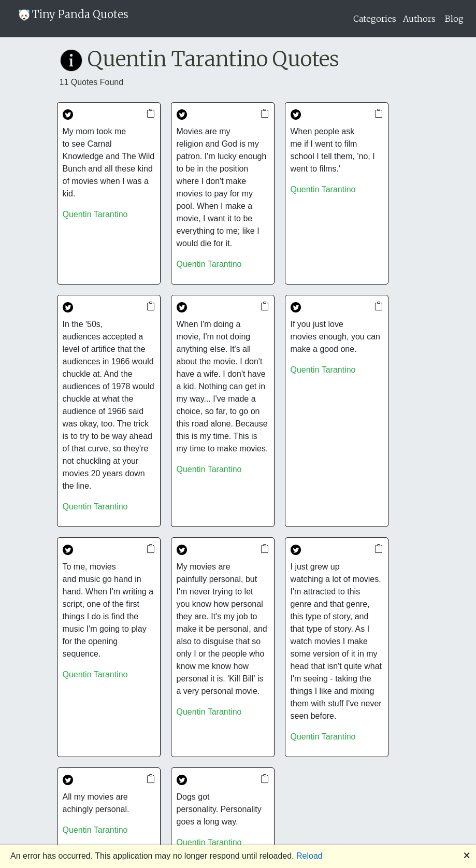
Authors (419, 19)
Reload (309, 856)
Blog (454, 19)
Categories (375, 19)
